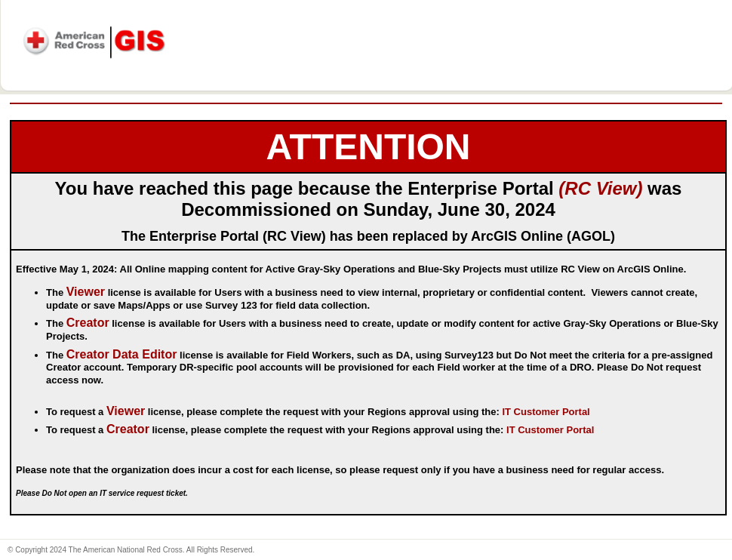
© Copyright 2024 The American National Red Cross (95, 550)
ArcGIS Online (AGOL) (543, 236)
